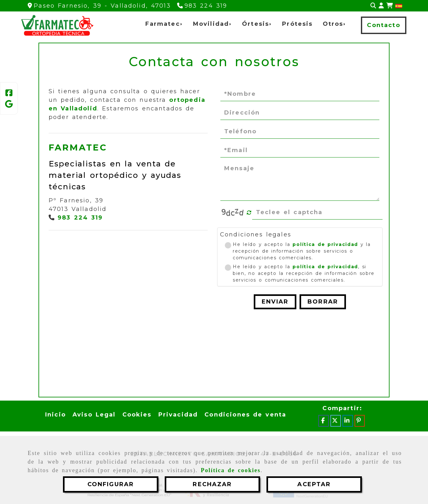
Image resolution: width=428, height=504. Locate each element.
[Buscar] (373, 6)
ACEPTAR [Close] (314, 484)
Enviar (275, 302)
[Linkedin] (348, 421)
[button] (381, 6)
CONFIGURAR (111, 484)
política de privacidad (325, 244)
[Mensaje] (300, 182)
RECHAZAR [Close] (212, 484)
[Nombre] (300, 94)
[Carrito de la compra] (390, 6)
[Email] (300, 150)
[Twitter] (336, 421)
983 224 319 (80, 218)
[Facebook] (9, 94)
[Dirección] (300, 113)
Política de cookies (231, 470)
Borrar (323, 302)
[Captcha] (317, 213)
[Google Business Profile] (9, 105)
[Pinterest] (360, 421)
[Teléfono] (202, 6)
